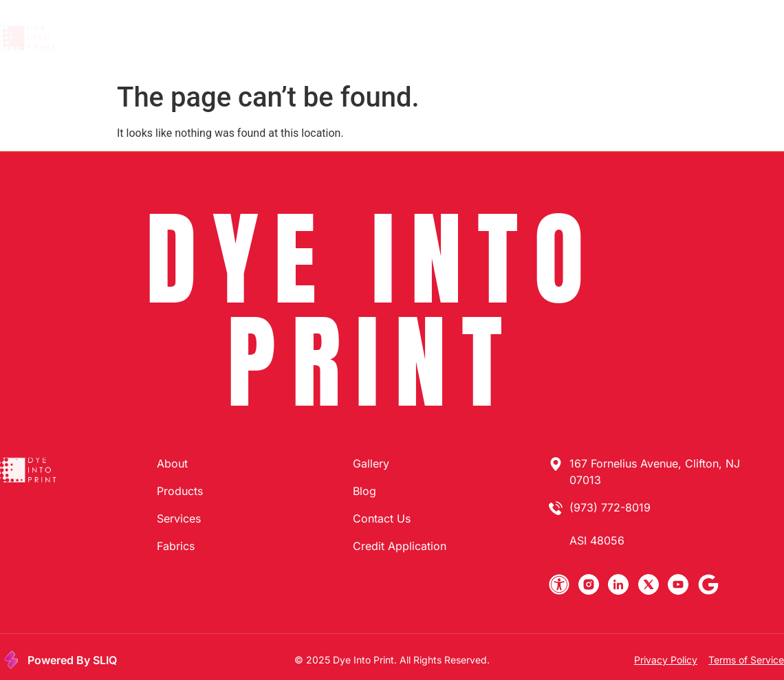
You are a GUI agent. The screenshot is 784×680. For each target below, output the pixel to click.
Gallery (509, 38)
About (257, 38)
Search (568, 38)
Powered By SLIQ (72, 660)
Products (318, 38)
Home (203, 38)
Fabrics (450, 38)
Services (386, 38)
